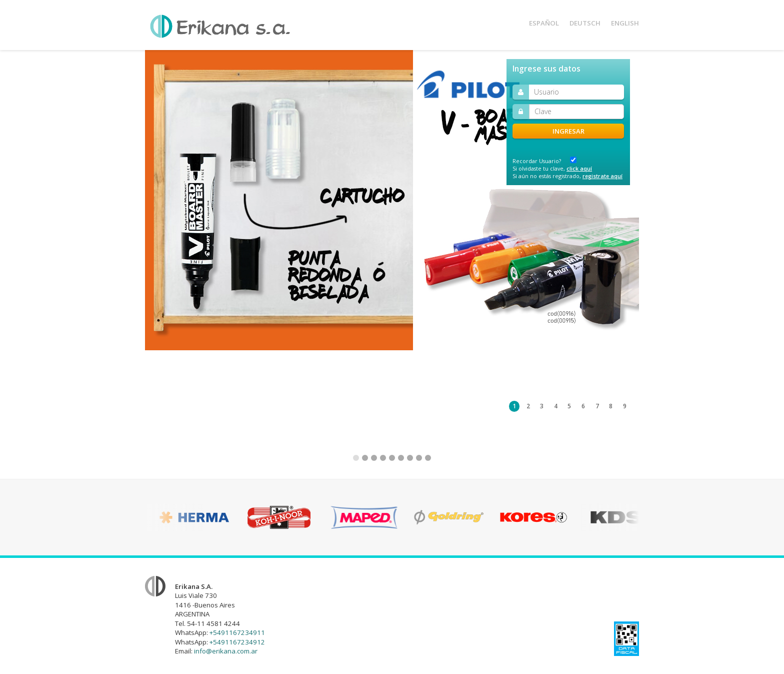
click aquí (579, 168)
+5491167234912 (237, 642)
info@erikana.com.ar (226, 651)
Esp (544, 23)
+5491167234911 (237, 632)
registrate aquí (602, 176)
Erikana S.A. (220, 26)
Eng (625, 23)
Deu (585, 23)
